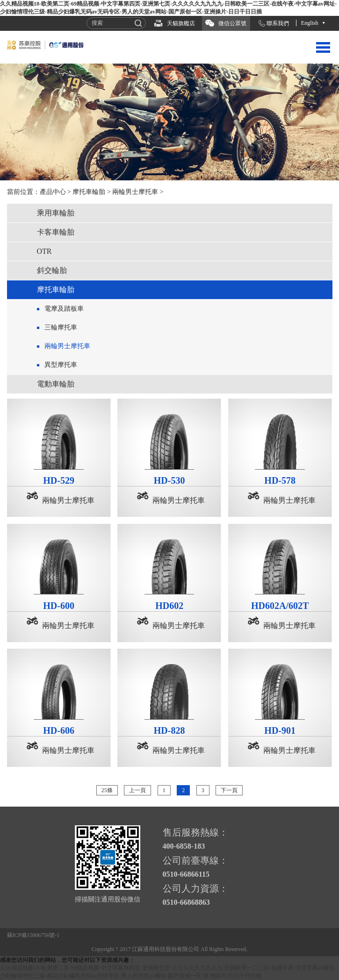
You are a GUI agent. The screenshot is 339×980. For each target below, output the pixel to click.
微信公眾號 (232, 23)
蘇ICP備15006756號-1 (33, 935)
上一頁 (137, 790)
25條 (107, 790)
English (310, 23)
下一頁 (229, 790)
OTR (44, 251)
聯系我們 (278, 23)
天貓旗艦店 (181, 23)
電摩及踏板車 (64, 309)
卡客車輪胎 (56, 232)
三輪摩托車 (61, 327)
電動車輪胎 (56, 384)
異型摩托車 (61, 365)
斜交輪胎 (52, 270)
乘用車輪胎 (56, 213)
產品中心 (53, 192)
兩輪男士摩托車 (135, 192)
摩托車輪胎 (89, 192)
